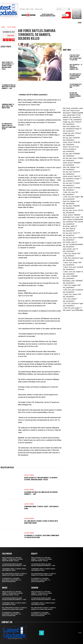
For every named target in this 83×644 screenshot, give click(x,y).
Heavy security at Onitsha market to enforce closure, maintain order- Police (8, 66)
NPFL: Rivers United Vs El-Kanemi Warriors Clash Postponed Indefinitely (75, 76)
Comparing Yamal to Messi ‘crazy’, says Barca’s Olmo (8, 106)
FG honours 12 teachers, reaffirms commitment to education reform (42, 536)
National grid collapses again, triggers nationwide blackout (75, 95)
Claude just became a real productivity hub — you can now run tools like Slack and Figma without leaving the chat (77, 13)
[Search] (69, 9)
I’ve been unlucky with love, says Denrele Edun (76, 86)
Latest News (12, 27)
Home (3, 27)
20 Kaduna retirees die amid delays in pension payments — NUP (9, 87)
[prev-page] (64, 104)
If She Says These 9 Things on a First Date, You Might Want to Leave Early (75, 57)
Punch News (11, 35)
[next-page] (68, 104)
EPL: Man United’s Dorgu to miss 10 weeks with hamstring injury (9, 126)
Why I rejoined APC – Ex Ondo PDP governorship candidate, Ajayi (76, 67)
